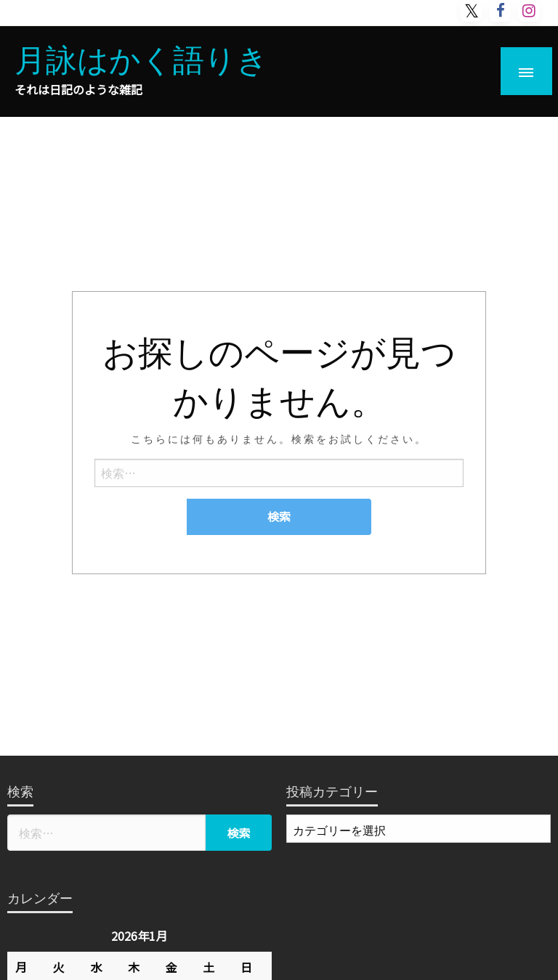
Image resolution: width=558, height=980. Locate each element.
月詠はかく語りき (141, 57)
